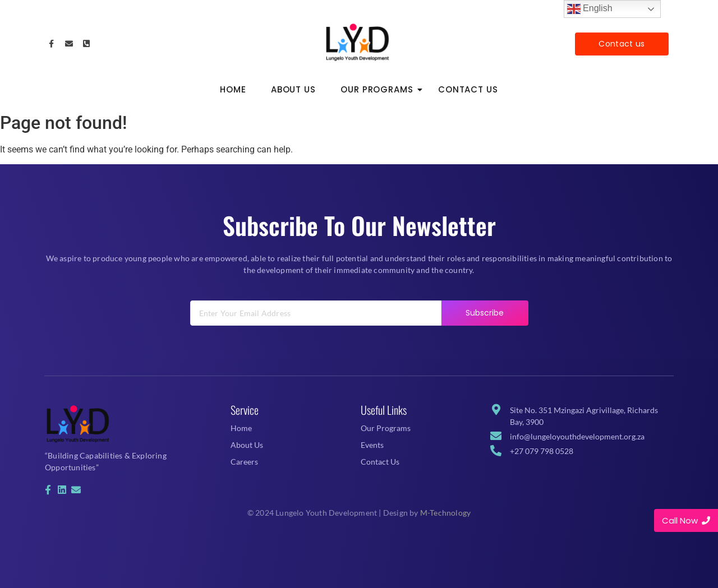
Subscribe (485, 326)
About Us (293, 89)
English (590, 9)
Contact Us (468, 89)
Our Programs (380, 89)
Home (233, 89)
